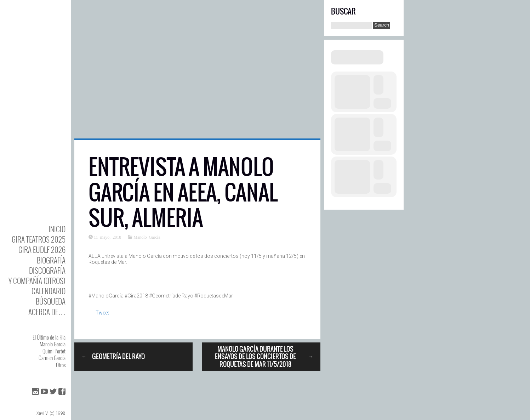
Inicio (57, 229)
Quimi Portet (54, 351)
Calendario (49, 291)
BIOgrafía (51, 260)
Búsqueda (51, 301)
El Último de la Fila (49, 337)
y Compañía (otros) (37, 281)
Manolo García (53, 344)
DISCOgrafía (47, 270)
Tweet (102, 313)
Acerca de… (47, 312)
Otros (61, 365)
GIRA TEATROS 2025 (39, 239)
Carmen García (52, 358)
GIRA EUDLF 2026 (42, 249)
